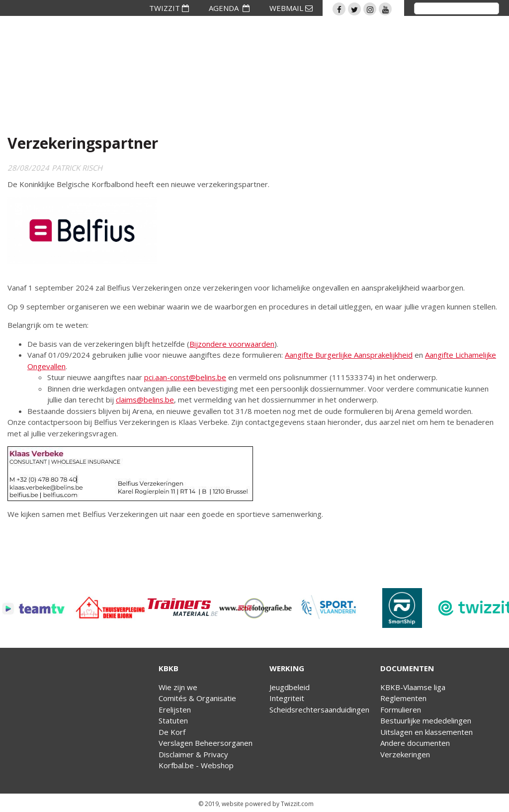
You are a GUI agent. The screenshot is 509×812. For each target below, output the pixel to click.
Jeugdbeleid (290, 687)
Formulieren (401, 710)
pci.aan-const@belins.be (185, 377)
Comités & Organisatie (197, 698)
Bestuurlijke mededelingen (426, 720)
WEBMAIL (291, 8)
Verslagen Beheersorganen (206, 743)
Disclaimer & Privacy (193, 754)
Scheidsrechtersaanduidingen (319, 710)
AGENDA (229, 8)
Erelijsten (175, 710)
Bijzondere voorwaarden (232, 344)
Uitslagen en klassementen (426, 732)
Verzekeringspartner (83, 143)
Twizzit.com (297, 804)
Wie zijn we (178, 687)
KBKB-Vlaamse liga (413, 687)
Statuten (173, 720)
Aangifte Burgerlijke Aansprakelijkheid (349, 355)
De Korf (172, 732)
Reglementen (403, 698)
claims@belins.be (145, 400)
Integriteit (287, 698)
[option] (37, 608)
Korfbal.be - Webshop (196, 765)
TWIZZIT (169, 8)
